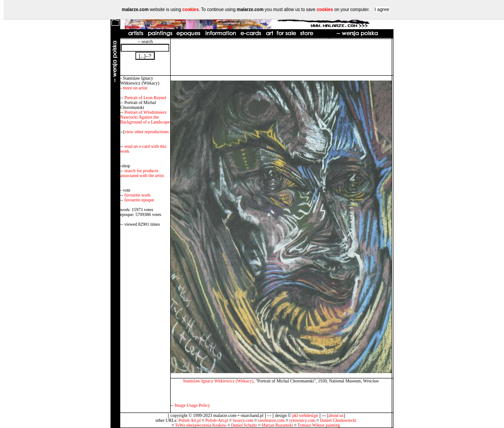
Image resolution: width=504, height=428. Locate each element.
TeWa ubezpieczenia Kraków (201, 425)
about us (336, 415)
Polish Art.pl (190, 420)
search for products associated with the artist (142, 173)
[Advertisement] (281, 57)
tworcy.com (243, 420)
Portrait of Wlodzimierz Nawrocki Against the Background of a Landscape (145, 117)
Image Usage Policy (193, 405)
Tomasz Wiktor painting (319, 425)
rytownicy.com (302, 420)
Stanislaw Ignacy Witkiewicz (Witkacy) (218, 381)
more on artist (135, 88)
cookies (190, 10)
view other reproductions (147, 132)
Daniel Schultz (244, 425)
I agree (382, 9)
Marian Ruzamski (277, 425)
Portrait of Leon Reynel (145, 98)
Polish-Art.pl (217, 420)
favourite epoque (139, 200)
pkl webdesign (305, 415)
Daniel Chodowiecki (338, 420)
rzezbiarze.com (271, 420)
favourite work (137, 195)
